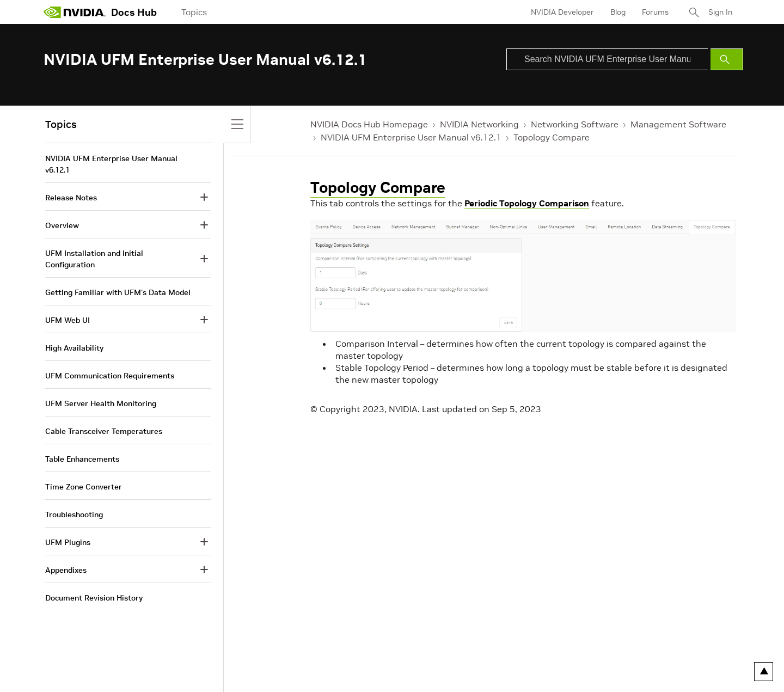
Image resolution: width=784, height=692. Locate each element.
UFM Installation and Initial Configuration (94, 259)
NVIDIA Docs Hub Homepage (369, 124)
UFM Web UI (68, 320)
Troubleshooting (74, 515)
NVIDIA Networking (479, 124)
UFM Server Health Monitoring (101, 403)
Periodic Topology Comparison (527, 203)
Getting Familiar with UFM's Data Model (118, 292)
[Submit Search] (727, 59)
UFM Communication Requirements (110, 376)
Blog (618, 12)
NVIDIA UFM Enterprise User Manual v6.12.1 (411, 137)
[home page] (75, 12)
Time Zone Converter (84, 487)
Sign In (720, 12)
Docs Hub (134, 12)
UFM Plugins (68, 542)
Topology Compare (552, 137)
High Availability (74, 348)
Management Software (678, 124)
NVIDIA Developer (562, 12)
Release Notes (71, 198)
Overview (62, 225)
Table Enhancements (82, 459)
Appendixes (66, 570)
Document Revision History (94, 598)
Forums (655, 12)
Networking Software (575, 124)
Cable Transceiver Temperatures (104, 431)
